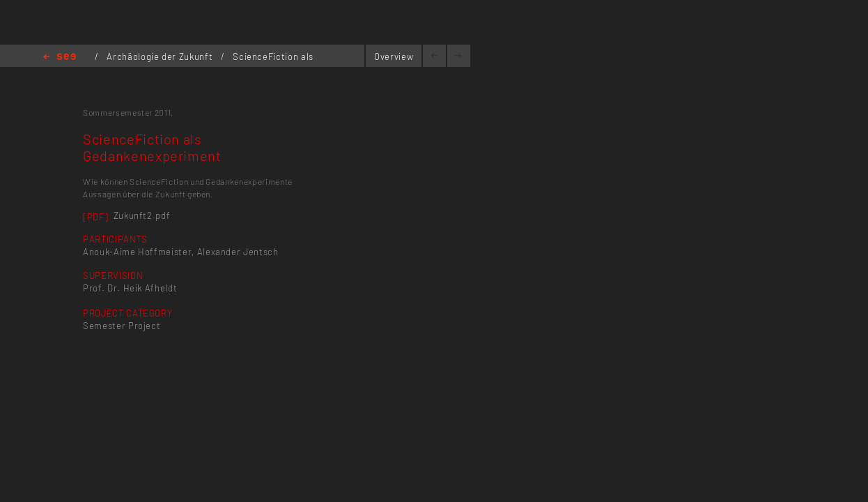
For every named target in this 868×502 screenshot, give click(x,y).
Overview (394, 56)
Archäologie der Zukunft (161, 56)
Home (60, 58)
